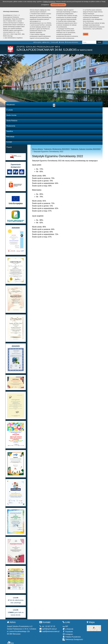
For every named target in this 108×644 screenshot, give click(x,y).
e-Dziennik (68, 629)
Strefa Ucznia (11, 115)
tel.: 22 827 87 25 (47, 626)
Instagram (68, 634)
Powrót (9, 147)
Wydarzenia (11, 126)
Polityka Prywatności (72, 637)
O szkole (10, 110)
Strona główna (37, 42)
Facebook (68, 631)
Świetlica (10, 131)
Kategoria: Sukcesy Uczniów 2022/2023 (86, 149)
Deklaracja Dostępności (73, 640)
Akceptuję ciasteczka (58, 5)
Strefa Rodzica (12, 121)
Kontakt (9, 142)
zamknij (86, 34)
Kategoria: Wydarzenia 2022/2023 (57, 149)
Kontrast (62, 42)
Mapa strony (46, 42)
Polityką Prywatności (49, 2)
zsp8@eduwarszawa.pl (49, 631)
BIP (65, 626)
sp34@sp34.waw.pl (48, 629)
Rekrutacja (10, 137)
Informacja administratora (72, 42)
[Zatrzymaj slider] (54, 105)
